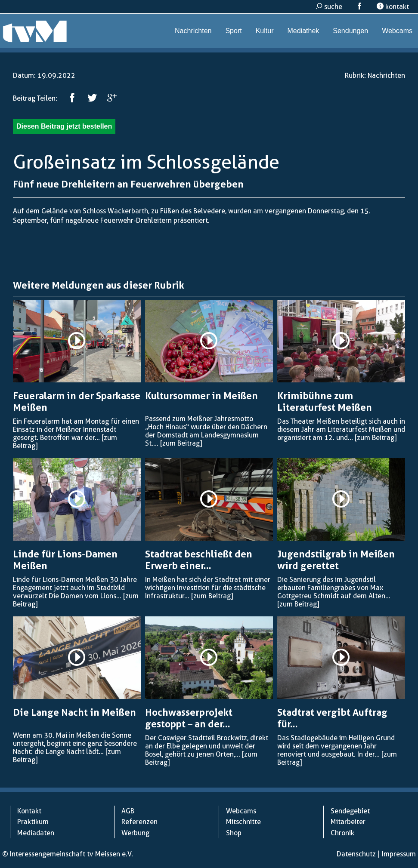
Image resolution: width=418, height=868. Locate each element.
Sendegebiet (350, 811)
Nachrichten (193, 31)
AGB (128, 811)
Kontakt (29, 811)
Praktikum (33, 822)
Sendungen (350, 31)
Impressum (399, 854)
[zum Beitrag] (181, 443)
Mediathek (303, 31)
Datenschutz (356, 854)
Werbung (135, 833)
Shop (234, 833)
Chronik (342, 833)
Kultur (265, 31)
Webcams (397, 31)
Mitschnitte (243, 822)
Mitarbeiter (348, 822)
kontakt (393, 7)
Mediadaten (36, 833)
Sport (233, 31)
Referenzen (139, 822)
